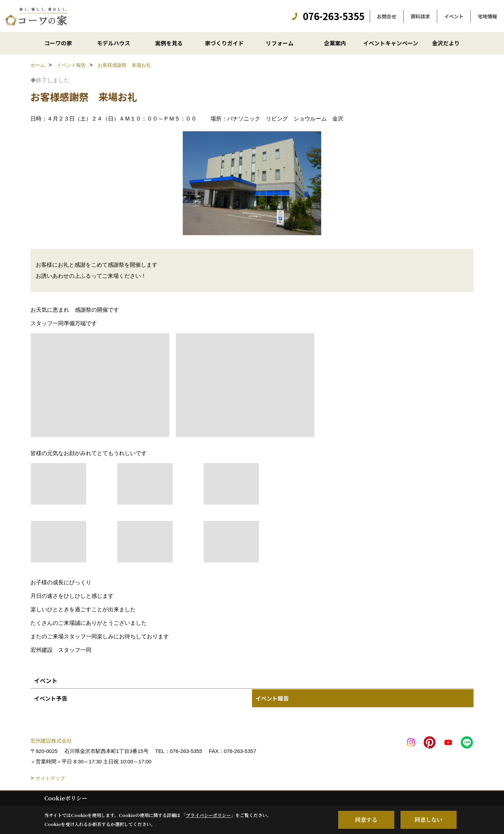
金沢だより (446, 43)
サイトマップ (50, 778)
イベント (454, 16)
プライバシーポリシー (208, 815)
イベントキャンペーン (391, 43)
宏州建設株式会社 (51, 741)
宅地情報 (487, 16)
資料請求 (420, 16)
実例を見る (169, 43)
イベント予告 (51, 698)
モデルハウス (114, 43)
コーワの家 (58, 43)
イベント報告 (272, 698)
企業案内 (335, 43)
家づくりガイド (224, 43)
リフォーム (280, 43)
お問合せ (387, 16)
